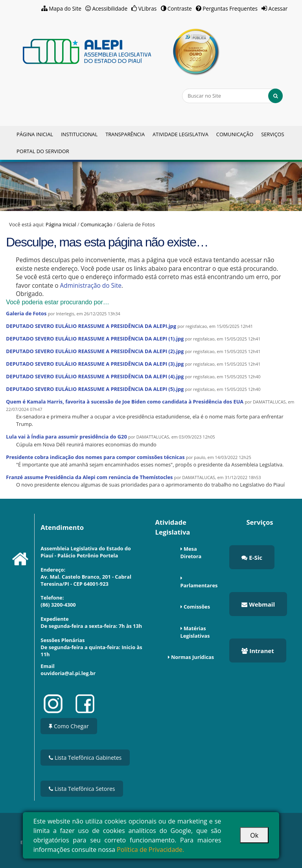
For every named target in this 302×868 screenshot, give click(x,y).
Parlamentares (199, 585)
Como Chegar (69, 726)
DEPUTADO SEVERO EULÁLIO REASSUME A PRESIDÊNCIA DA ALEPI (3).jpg (95, 364)
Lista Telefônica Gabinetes (85, 758)
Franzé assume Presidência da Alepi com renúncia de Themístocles (89, 477)
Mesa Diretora (191, 552)
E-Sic (252, 557)
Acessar (278, 8)
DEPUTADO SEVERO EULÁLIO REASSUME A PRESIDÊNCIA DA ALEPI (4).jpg (95, 376)
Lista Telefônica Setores (82, 789)
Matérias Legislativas (195, 632)
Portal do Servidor (43, 151)
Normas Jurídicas (192, 657)
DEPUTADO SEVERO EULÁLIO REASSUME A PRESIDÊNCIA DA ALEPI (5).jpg (95, 389)
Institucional (79, 134)
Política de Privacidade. (150, 849)
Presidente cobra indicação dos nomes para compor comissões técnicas (95, 457)
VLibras (148, 8)
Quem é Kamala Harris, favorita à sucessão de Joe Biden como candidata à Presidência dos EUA (125, 402)
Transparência (125, 134)
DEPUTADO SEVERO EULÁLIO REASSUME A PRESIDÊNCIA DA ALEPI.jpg (91, 326)
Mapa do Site (65, 8)
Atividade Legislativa (180, 134)
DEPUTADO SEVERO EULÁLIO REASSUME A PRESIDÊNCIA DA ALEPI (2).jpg (95, 351)
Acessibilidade (110, 8)
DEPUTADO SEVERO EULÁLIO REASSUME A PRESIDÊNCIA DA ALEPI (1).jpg (95, 339)
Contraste (180, 8)
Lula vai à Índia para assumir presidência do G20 (66, 437)
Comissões (197, 607)
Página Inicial (35, 134)
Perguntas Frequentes (230, 8)
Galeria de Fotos (26, 313)
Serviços (273, 134)
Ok (254, 835)
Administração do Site (91, 286)
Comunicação (235, 134)
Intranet (258, 651)
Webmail (258, 604)
